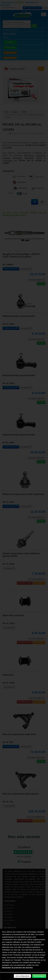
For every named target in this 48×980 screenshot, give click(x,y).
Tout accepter (39, 976)
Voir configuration (22, 976)
